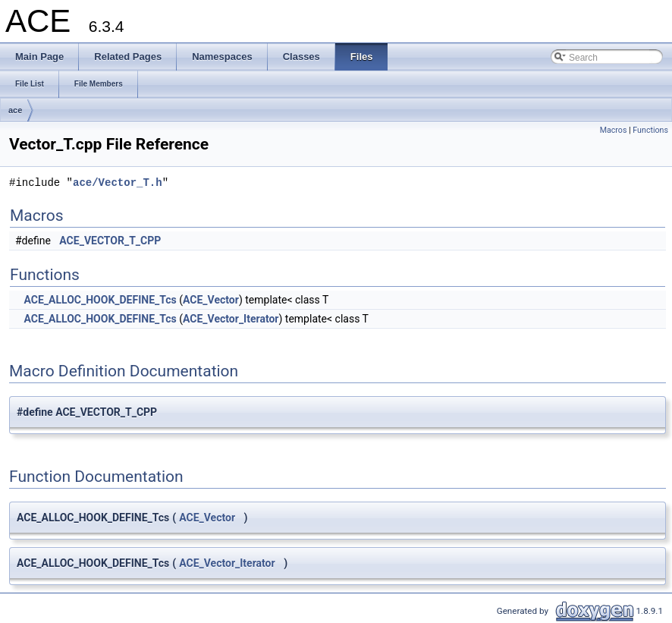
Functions (650, 130)
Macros (614, 130)
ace (15, 110)
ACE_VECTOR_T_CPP (110, 241)
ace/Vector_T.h (118, 182)
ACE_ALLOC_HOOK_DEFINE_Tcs (100, 300)
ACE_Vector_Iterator (231, 319)
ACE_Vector (211, 300)
